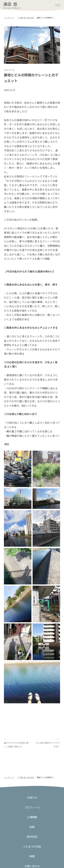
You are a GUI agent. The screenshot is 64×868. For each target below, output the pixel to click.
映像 (32, 856)
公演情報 (32, 817)
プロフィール (32, 807)
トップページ (9, 18)
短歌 (32, 827)
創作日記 (32, 837)
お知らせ (32, 798)
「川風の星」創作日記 (25, 18)
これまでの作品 (32, 847)
